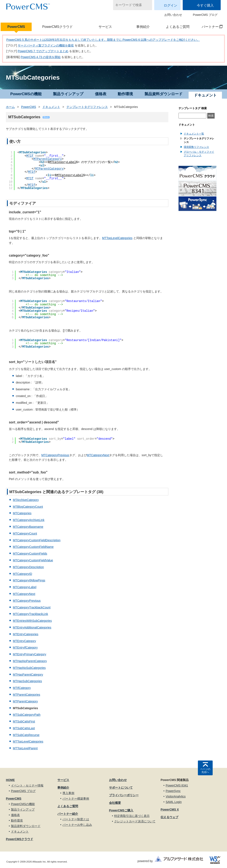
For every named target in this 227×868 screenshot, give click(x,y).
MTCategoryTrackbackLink (30, 614)
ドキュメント (51, 107)
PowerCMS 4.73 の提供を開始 (41, 57)
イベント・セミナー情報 (27, 785)
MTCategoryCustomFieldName (33, 547)
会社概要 (115, 803)
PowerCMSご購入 (121, 810)
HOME (10, 780)
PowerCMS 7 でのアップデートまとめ (43, 51)
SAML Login (174, 802)
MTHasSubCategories (27, 681)
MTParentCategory (47, 159)
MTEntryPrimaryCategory (30, 654)
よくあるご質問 (178, 27)
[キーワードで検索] (130, 5)
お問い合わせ (173, 15)
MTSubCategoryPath (27, 715)
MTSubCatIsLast (24, 728)
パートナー (210, 27)
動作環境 (125, 94)
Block (46, 117)
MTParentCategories (26, 695)
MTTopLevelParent (25, 748)
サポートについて (121, 788)
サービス (105, 27)
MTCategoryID (22, 574)
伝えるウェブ (169, 817)
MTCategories (22, 513)
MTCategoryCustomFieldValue (33, 560)
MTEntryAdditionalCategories (32, 627)
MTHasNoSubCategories (29, 668)
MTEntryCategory (24, 641)
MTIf (30, 156)
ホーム (10, 107)
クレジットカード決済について (135, 821)
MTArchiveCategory (26, 500)
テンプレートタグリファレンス (87, 107)
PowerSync (173, 791)
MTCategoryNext (98, 455)
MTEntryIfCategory (25, 648)
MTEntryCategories (26, 634)
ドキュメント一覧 (194, 134)
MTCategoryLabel (63, 162)
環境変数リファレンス (196, 147)
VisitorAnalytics (176, 796)
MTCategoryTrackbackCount (32, 607)
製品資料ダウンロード (163, 94)
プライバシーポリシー (124, 795)
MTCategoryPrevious (55, 455)
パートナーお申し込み (77, 825)
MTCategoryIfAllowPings (29, 580)
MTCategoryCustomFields (30, 554)
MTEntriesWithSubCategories (32, 621)
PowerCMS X (170, 809)
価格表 (101, 94)
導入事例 (68, 793)
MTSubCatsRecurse (26, 735)
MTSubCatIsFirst (24, 721)
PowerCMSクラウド (57, 27)
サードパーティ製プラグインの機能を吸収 (46, 45)
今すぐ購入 (205, 5)
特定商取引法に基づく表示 (132, 816)
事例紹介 (143, 27)
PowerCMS (16, 27)
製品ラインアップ (68, 94)
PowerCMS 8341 (177, 785)
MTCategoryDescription (28, 567)
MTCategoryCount (25, 533)
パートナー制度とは (76, 819)
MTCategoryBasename (28, 527)
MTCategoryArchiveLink (29, 520)
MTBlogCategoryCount (28, 507)
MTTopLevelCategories (117, 238)
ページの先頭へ (205, 771)
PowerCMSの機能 (26, 94)
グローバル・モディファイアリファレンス (199, 154)
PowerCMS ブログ (205, 15)
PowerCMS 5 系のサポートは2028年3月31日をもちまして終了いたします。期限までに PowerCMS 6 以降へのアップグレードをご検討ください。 (103, 40)
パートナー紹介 (68, 814)
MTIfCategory (22, 688)
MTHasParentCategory (28, 675)
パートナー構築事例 (76, 799)
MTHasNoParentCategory (30, 661)
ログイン (170, 5)
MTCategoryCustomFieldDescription (37, 540)
